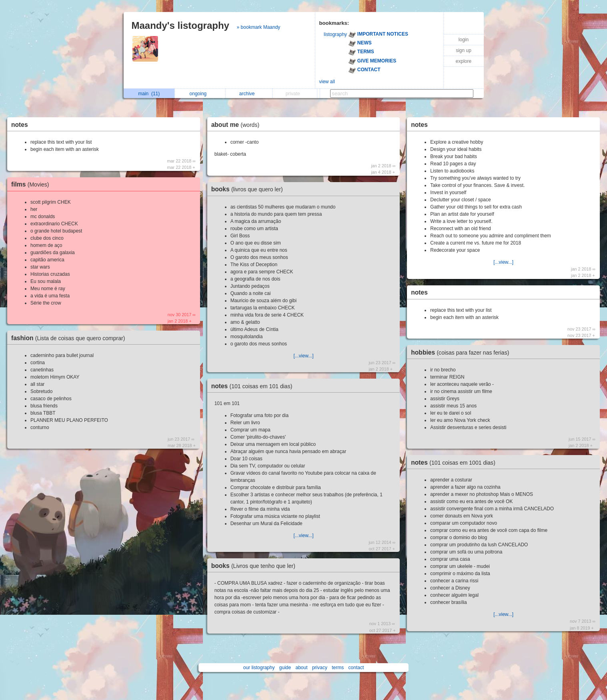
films (32, 184)
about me (237, 125)
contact (356, 668)
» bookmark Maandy (259, 27)
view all (327, 82)
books (249, 189)
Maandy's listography (180, 25)
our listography (259, 668)
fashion (70, 338)
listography (335, 34)
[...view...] (303, 356)
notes (20, 125)
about (302, 668)
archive (249, 94)
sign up (464, 50)
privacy (320, 668)
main (149, 94)
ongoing (200, 94)
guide (285, 668)
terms (338, 668)
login (464, 40)
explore (464, 61)
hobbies (462, 352)
